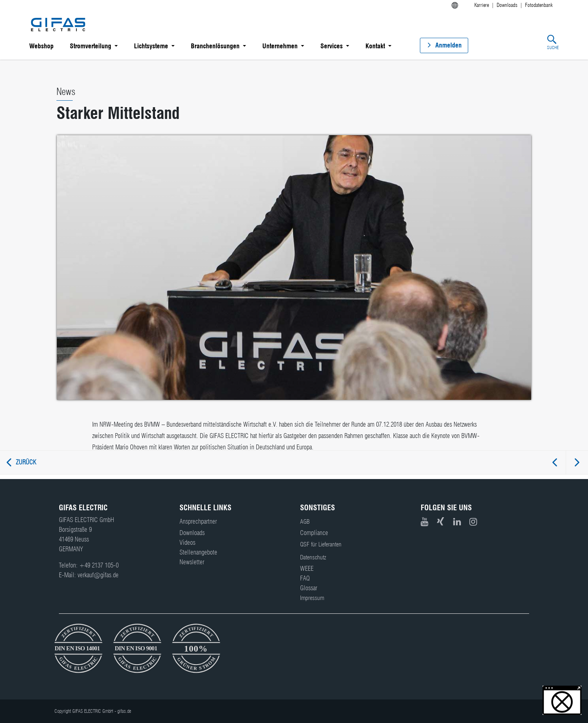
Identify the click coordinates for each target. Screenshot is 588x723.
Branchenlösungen (215, 46)
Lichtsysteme (151, 46)
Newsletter (192, 562)
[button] (562, 700)
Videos (187, 543)
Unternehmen (280, 46)
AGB (305, 522)
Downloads (192, 533)
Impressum (312, 598)
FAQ (305, 578)
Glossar (309, 588)
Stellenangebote (198, 552)
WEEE (307, 569)
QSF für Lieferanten (321, 544)
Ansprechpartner (198, 521)
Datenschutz (313, 557)
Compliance (314, 533)
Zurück (26, 462)
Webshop (41, 46)
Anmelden (449, 45)
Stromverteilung (91, 46)
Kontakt (375, 46)
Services (332, 46)
